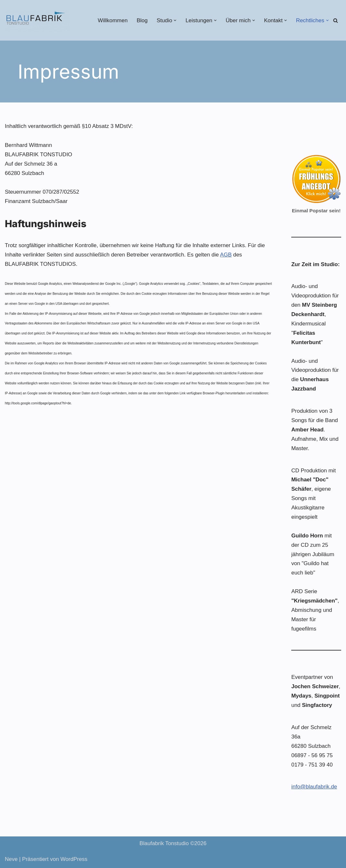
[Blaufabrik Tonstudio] (37, 20)
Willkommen (113, 20)
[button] (175, 20)
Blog (142, 20)
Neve (11, 859)
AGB (226, 255)
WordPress (74, 859)
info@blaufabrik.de (314, 787)
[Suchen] (336, 20)
